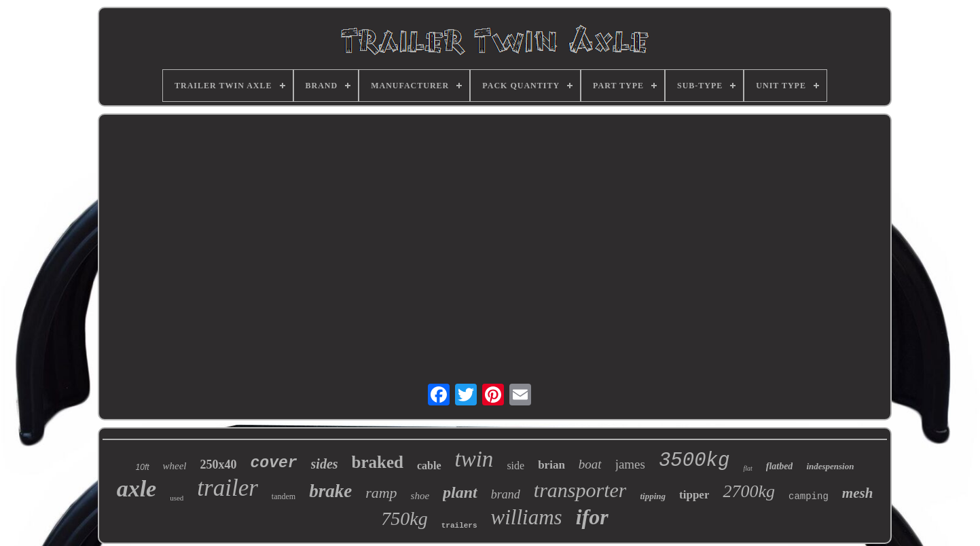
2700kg (749, 491)
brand (506, 494)
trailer (227, 488)
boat (590, 464)
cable (429, 466)
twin (474, 459)
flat (747, 468)
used (177, 498)
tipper (694, 495)
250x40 (219, 465)
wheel (175, 466)
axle (137, 489)
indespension (830, 466)
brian (551, 465)
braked (378, 462)
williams (527, 517)
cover (274, 463)
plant (460, 492)
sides (325, 464)
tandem (284, 496)
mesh (858, 493)
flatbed (780, 466)
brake (330, 491)
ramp (381, 493)
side (515, 466)
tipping (653, 496)
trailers (459, 526)
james (630, 464)
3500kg (694, 461)
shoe (420, 496)
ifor (592, 517)
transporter (580, 490)
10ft (143, 467)
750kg (404, 518)
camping (809, 496)
